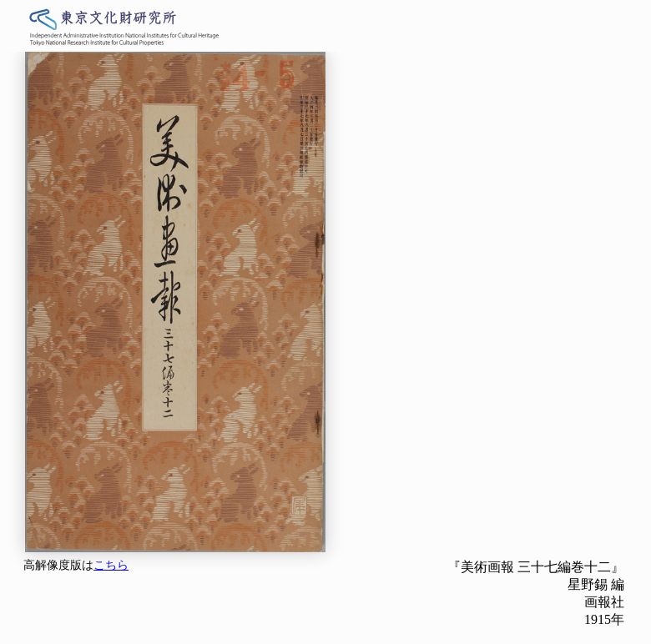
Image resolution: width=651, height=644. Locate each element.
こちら (111, 565)
